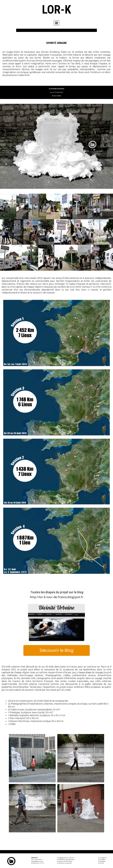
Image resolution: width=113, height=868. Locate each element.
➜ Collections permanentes (66, 859)
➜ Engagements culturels (66, 858)
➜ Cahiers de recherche (65, 861)
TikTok (102, 863)
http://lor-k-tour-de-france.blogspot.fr (57, 597)
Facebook (102, 861)
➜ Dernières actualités (64, 863)
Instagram (103, 858)
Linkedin (102, 859)
